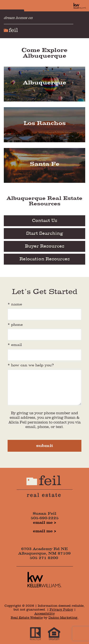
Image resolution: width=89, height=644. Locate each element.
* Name (15, 304)
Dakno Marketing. (63, 618)
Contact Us (45, 221)
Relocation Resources (45, 259)
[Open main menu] (83, 25)
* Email (15, 345)
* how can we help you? (31, 365)
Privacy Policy (61, 610)
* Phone (15, 325)
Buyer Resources (45, 246)
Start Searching (45, 234)
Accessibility (45, 614)
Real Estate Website (27, 618)
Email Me (43, 523)
